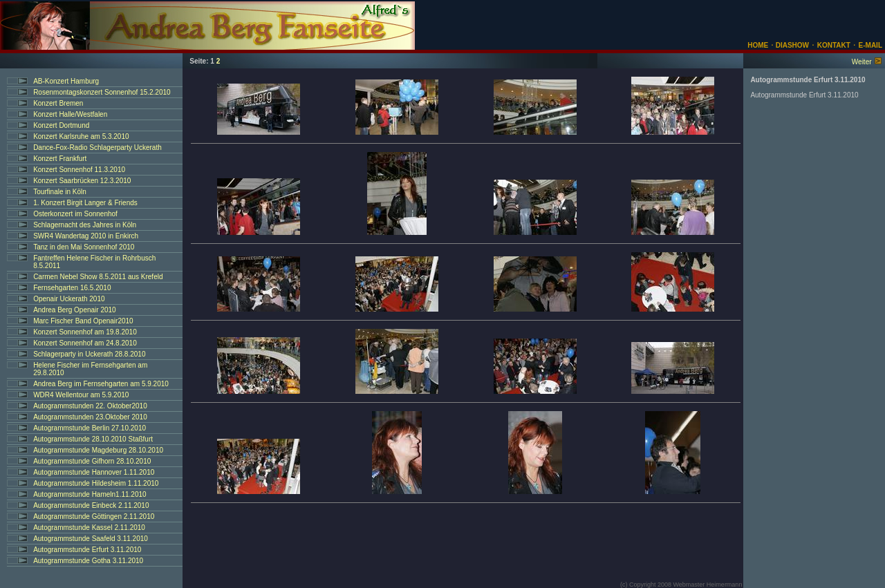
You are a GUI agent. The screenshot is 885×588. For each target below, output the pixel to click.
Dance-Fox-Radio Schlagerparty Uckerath (97, 148)
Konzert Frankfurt (60, 159)
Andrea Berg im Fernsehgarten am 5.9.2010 (101, 384)
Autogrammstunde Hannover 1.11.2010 (94, 472)
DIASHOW (791, 45)
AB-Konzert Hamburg (66, 81)
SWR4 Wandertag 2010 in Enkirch (86, 236)
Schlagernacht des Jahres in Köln (85, 225)
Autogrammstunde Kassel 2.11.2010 (89, 528)
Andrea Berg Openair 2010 (75, 310)
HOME (758, 45)
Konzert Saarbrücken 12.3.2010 (82, 181)
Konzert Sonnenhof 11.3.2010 (79, 170)
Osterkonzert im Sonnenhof (75, 214)
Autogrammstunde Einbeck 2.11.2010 (91, 505)
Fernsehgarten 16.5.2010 (72, 288)
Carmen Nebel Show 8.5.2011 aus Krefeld (98, 277)
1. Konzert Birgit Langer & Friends (85, 203)
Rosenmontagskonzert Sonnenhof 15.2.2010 (102, 92)
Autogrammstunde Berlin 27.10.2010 (90, 428)
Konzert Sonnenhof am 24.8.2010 (85, 343)
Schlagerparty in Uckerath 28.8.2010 (89, 354)
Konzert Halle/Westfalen (70, 114)
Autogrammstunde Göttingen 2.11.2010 (94, 516)
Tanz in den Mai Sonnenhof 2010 (84, 247)
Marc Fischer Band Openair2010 (83, 321)
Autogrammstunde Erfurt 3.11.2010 (87, 550)
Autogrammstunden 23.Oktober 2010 (90, 417)
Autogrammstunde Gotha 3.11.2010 (88, 561)
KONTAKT (834, 45)
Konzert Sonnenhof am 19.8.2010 (85, 332)
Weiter (862, 62)
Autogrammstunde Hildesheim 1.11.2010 (96, 483)
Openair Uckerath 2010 (69, 299)
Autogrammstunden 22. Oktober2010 (90, 406)
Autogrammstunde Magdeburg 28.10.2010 (98, 450)
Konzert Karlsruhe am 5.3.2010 (81, 136)
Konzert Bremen (58, 103)
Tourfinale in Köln (60, 192)
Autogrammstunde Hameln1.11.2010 (90, 494)
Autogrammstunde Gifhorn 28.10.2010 (92, 461)
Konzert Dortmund (61, 125)
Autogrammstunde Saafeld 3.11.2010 (91, 539)
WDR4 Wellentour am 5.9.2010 (81, 395)
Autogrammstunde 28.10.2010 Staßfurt (93, 439)
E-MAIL (870, 45)
